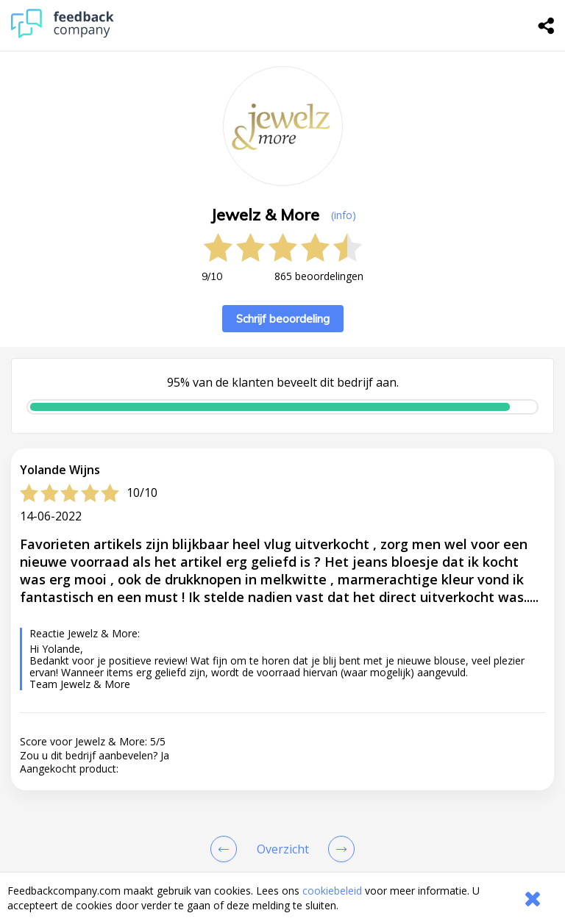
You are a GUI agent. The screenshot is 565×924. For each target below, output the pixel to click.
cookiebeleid (332, 891)
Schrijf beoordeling (283, 319)
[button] (282, 831)
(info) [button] (344, 215)
